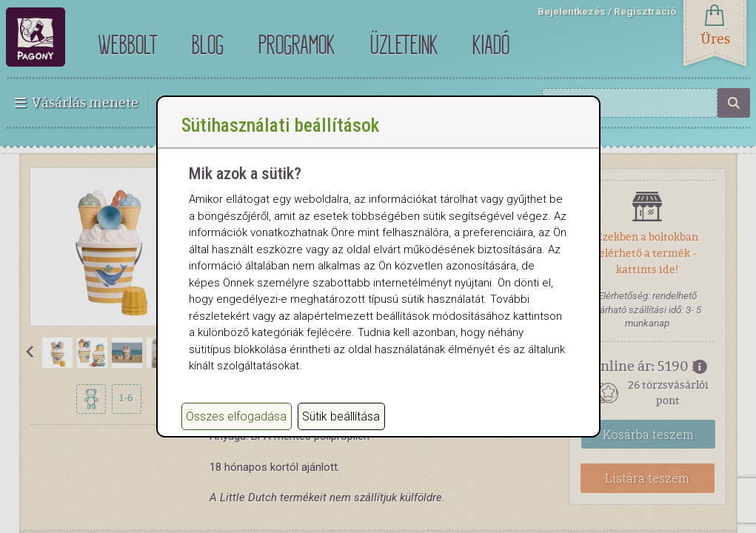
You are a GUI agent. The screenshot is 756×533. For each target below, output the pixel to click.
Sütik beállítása (341, 431)
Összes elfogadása (236, 431)
